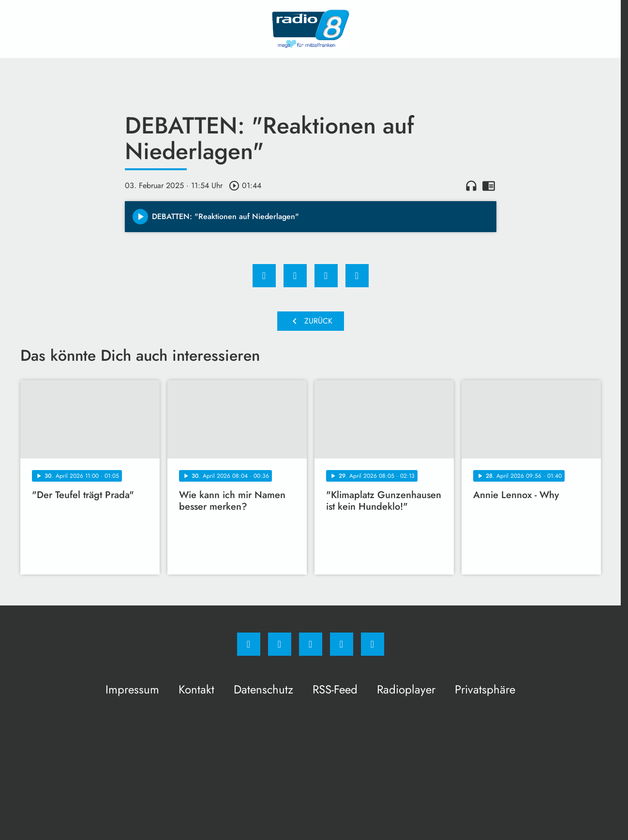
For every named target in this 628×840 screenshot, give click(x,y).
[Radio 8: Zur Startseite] (311, 29)
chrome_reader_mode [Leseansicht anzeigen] (489, 186)
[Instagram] (280, 644)
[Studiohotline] (342, 644)
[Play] (140, 217)
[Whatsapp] (311, 644)
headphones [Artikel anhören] (471, 186)
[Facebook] (249, 644)
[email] (373, 644)
